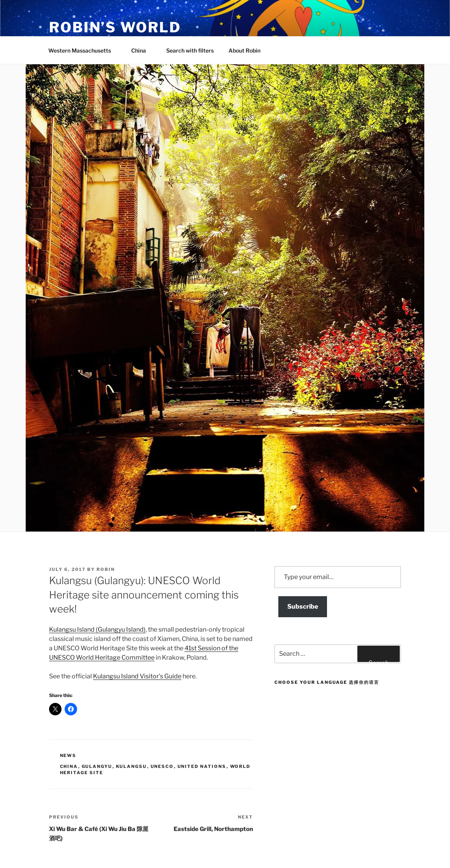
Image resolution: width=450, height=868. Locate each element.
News (68, 755)
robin (106, 569)
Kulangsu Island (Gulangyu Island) (97, 629)
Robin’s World (115, 27)
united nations (202, 766)
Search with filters (190, 50)
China (142, 50)
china (69, 766)
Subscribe (303, 607)
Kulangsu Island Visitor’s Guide (137, 676)
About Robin (244, 50)
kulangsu (132, 766)
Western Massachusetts (83, 50)
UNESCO (162, 766)
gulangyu (97, 766)
